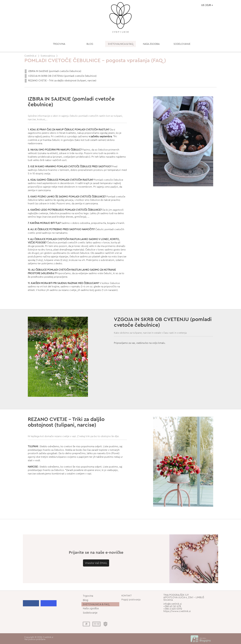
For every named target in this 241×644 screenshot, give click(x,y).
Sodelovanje (90, 613)
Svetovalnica (48, 56)
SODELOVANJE (182, 44)
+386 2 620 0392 (173, 609)
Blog (86, 600)
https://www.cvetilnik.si (177, 611)
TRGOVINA (59, 44)
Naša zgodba (91, 608)
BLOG (90, 44)
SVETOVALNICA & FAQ (121, 44)
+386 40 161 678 (172, 606)
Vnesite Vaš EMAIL (96, 563)
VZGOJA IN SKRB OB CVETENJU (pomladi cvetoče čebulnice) (62, 76)
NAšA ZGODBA (151, 44)
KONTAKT (127, 596)
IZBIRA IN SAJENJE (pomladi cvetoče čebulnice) (55, 71)
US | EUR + (207, 5)
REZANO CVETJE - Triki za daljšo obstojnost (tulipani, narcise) (62, 81)
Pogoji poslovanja (131, 600)
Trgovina (88, 596)
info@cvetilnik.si (173, 604)
